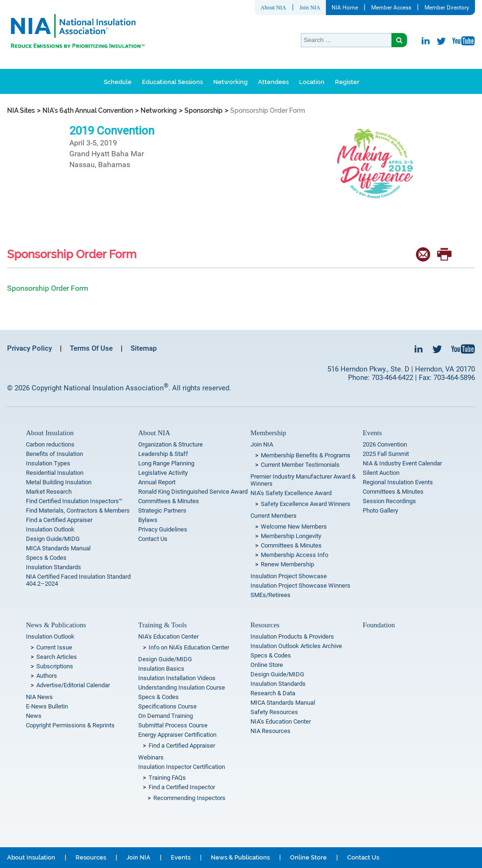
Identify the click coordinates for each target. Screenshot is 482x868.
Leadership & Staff (163, 454)
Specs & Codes (46, 558)
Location (312, 82)
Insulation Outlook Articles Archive (296, 646)
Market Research (49, 492)
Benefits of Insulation (54, 454)
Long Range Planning (166, 463)
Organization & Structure (170, 444)
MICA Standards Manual (58, 548)
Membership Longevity (291, 536)
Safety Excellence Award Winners (306, 504)
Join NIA (310, 8)
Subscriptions (55, 666)
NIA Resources (270, 731)
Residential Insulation (55, 473)
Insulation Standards (54, 567)
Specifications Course (167, 706)
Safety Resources (274, 712)
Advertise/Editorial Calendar (73, 685)
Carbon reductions (50, 444)
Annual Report (157, 482)
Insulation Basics (161, 669)
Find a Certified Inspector (182, 787)
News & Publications (56, 625)
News (34, 716)
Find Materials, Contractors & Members (78, 510)
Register (347, 82)
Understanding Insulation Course (182, 687)
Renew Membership (287, 564)
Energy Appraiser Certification (177, 735)
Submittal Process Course (173, 725)
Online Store (267, 665)
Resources (265, 625)
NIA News (39, 697)
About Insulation (50, 433)
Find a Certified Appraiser (59, 520)
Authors (47, 676)
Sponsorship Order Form (48, 288)
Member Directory (447, 8)
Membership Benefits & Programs (306, 455)
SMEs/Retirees (270, 595)
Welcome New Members (294, 527)
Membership (268, 433)
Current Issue (54, 647)
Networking (230, 82)
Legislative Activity (163, 473)
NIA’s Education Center (168, 636)
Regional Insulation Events (398, 482)
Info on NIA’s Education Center (189, 647)
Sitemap (144, 348)
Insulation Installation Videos (177, 678)
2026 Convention (385, 444)
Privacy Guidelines (163, 529)
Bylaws (148, 520)
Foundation (379, 625)
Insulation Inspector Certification (182, 767)
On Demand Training (166, 716)
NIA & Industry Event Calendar (402, 463)
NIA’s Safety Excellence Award (291, 493)
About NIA (273, 8)
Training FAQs (167, 778)
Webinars (151, 757)
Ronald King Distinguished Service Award (193, 492)
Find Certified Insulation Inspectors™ (74, 501)
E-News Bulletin (47, 706)
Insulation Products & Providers (292, 636)
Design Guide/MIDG (53, 539)
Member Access (391, 8)
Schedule (118, 82)
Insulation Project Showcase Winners (300, 586)
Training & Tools (162, 625)
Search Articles (57, 657)
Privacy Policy (29, 348)
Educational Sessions (172, 82)
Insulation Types (48, 463)
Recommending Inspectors (189, 798)
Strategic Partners (162, 510)
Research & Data (273, 693)
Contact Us (153, 539)
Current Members (274, 516)
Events (372, 433)
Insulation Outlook (50, 529)
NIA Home (345, 8)
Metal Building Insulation (59, 482)
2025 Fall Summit (386, 454)
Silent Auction (381, 473)
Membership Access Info (295, 555)
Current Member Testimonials (300, 465)
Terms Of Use (91, 348)
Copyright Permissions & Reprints (70, 725)
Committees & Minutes (169, 501)
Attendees (273, 82)
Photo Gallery (380, 510)
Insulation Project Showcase (289, 576)
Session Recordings (389, 501)
